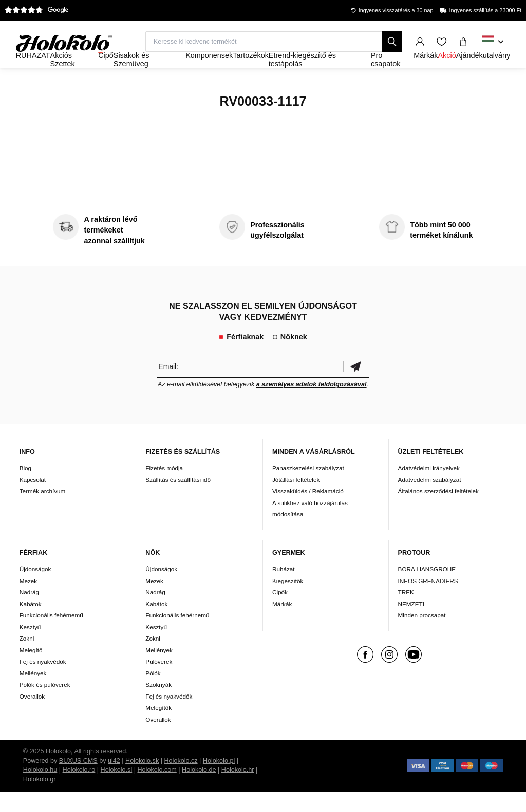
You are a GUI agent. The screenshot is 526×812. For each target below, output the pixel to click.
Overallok (32, 716)
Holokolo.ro (79, 790)
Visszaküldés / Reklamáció (308, 511)
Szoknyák (158, 704)
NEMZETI (411, 623)
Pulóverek (159, 681)
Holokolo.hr (238, 790)
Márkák (282, 623)
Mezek (28, 600)
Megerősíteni (356, 386)
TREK (406, 612)
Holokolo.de (199, 790)
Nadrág (29, 612)
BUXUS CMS (78, 781)
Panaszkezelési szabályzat (308, 488)
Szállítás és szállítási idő (178, 499)
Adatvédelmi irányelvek (429, 488)
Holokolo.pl (219, 781)
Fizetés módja (164, 488)
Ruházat (284, 589)
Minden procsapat (422, 635)
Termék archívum (43, 511)
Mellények (33, 693)
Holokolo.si (117, 790)
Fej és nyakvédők (43, 681)
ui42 (114, 781)
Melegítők (158, 728)
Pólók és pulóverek (45, 704)
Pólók (153, 693)
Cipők (280, 612)
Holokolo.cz (181, 781)
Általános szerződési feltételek (438, 511)
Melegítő (31, 670)
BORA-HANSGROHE (427, 589)
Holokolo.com (157, 790)
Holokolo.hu (40, 790)
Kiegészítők (288, 600)
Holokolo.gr (40, 799)
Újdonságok (35, 589)
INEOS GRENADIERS (428, 600)
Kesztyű (30, 646)
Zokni (27, 658)
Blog (25, 488)
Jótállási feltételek (296, 499)
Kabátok (31, 623)
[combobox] (493, 42)
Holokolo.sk (142, 781)
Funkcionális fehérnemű (51, 635)
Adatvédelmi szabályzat (430, 499)
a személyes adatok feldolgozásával (312, 404)
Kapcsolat (33, 499)
